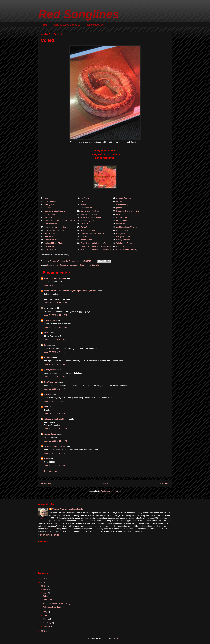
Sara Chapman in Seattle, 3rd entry (96, 250)
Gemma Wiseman (89, 208)
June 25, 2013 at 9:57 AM (55, 377)
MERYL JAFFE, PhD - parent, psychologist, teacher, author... (71, 291)
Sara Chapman (50, 382)
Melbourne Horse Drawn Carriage (57, 603)
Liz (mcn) (85, 198)
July (45, 589)
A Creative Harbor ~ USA (55, 227)
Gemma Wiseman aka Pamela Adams (69, 509)
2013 (43, 586)
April (46, 615)
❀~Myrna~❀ (50, 370)
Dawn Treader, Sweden (55, 230)
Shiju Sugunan (51, 201)
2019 (43, 579)
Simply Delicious (123, 240)
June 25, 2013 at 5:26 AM (55, 352)
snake (97, 265)
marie (47, 198)
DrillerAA (85, 227)
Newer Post (47, 484)
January (47, 626)
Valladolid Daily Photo (54, 243)
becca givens (87, 240)
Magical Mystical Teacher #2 (93, 217)
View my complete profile (49, 535)
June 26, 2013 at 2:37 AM (55, 466)
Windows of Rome (124, 243)
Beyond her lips (123, 204)
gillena (119, 208)
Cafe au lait (50, 246)
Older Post (164, 484)
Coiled (46, 596)
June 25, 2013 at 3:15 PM (55, 389)
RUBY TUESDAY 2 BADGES (67, 25)
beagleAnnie (122, 221)
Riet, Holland (50, 233)
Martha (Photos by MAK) (127, 250)
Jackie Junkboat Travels (126, 227)
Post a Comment (51, 471)
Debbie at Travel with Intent (128, 211)
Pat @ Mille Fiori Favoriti (55, 446)
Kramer (47, 333)
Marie (46, 459)
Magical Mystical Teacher (55, 211)
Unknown (48, 394)
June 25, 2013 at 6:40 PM (55, 414)
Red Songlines (79, 14)
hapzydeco (121, 233)
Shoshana (48, 357)
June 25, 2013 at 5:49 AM (55, 364)
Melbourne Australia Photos (56, 419)
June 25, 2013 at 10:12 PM (55, 429)
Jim (45, 407)
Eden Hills (85, 224)
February (47, 623)
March (46, 619)
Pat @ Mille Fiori (123, 237)
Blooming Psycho (124, 217)
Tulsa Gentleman (88, 230)
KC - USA (120, 246)
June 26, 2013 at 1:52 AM (55, 453)
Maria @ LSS (50, 250)
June (46, 593)
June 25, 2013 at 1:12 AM (55, 340)
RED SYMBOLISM (95, 25)
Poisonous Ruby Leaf (52, 607)
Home (44, 25)
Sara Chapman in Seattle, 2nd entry (96, 246)
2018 (43, 582)
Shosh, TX (85, 204)
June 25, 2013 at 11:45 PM (55, 441)
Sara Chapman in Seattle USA (94, 243)
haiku (50, 265)
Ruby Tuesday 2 (86, 265)
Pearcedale (74, 265)
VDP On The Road (89, 214)
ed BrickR (49, 237)
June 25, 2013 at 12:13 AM (55, 327)
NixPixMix (120, 224)
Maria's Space (122, 230)
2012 (43, 631)
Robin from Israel (52, 240)
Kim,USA (49, 217)
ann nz (84, 237)
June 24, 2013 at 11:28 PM (55, 303)
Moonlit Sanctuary (60, 265)
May (45, 612)
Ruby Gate (47, 600)
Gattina (119, 201)
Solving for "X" (51, 224)
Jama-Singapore (88, 221)
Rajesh (48, 208)
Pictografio (49, 204)
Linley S (120, 214)
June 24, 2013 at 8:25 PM (55, 285)
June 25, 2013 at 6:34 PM (55, 401)
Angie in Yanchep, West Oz (93, 233)
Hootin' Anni (50, 214)
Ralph (84, 201)
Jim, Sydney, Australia (90, 211)
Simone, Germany (124, 198)
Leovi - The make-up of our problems (60, 221)
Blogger (119, 638)
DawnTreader (50, 320)
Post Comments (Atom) (111, 491)
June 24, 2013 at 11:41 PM (55, 315)
